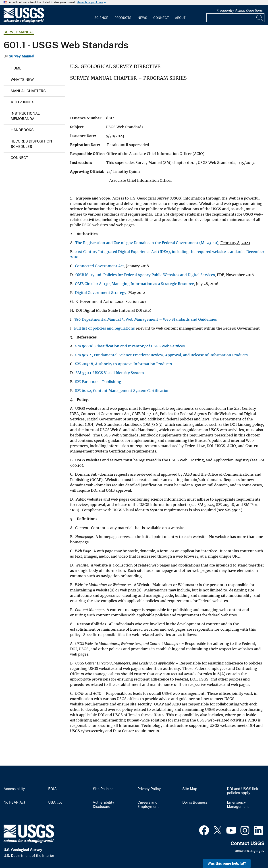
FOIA (52, 789)
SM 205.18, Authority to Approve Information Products (123, 364)
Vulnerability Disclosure (104, 805)
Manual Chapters (28, 91)
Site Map (190, 789)
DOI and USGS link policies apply (243, 791)
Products (123, 18)
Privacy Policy (149, 789)
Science (101, 18)
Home (16, 68)
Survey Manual (19, 32)
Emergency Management (238, 805)
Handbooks (22, 130)
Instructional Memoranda (25, 116)
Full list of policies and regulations (104, 328)
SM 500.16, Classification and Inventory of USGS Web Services (130, 346)
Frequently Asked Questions (240, 11)
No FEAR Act (14, 803)
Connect (161, 18)
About (180, 18)
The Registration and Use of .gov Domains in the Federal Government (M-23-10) (147, 243)
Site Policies (103, 789)
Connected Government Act (100, 266)
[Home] (24, 21)
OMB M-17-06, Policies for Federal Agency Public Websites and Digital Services (145, 275)
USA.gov (55, 803)
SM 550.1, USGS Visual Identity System (110, 373)
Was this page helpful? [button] (227, 863)
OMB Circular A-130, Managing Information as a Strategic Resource (134, 284)
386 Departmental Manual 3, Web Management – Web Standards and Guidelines (146, 319)
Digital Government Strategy (101, 293)
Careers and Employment (148, 805)
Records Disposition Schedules (31, 144)
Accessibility (14, 789)
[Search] (260, 18)
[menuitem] (101, 15)
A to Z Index (22, 102)
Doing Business (195, 803)
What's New (22, 80)
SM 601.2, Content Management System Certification (122, 391)
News (142, 18)
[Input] (235, 18)
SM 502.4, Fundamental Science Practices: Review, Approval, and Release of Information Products (161, 355)
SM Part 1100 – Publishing (98, 382)
